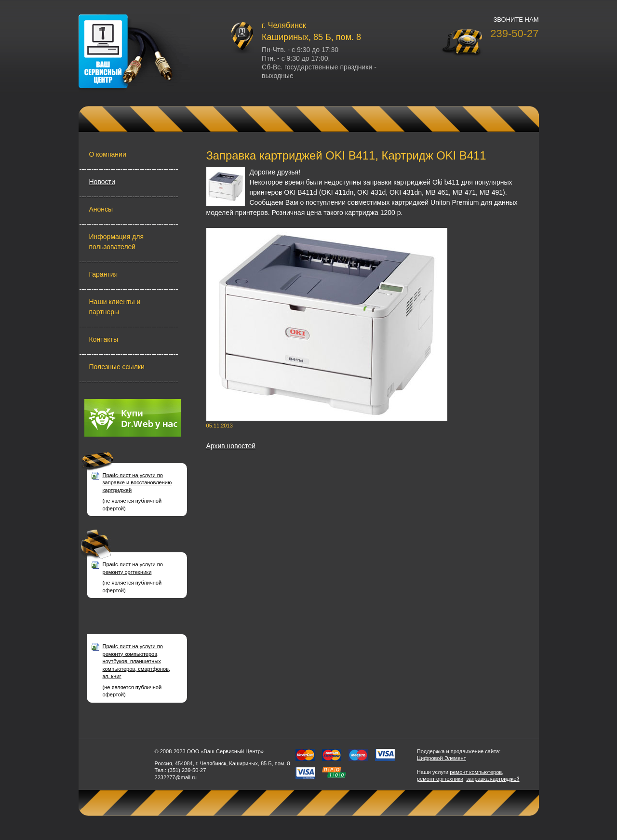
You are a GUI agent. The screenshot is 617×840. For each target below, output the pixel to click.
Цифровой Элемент (442, 758)
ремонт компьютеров (476, 772)
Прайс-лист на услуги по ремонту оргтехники (133, 568)
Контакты (104, 339)
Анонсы (101, 209)
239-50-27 (514, 33)
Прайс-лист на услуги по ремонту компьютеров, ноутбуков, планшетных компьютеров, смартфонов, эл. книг (137, 661)
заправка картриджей (493, 779)
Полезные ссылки (117, 367)
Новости (102, 182)
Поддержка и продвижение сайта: (459, 751)
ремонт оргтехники (440, 779)
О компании (108, 154)
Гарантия (104, 274)
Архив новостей (231, 446)
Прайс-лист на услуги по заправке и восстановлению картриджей (137, 483)
